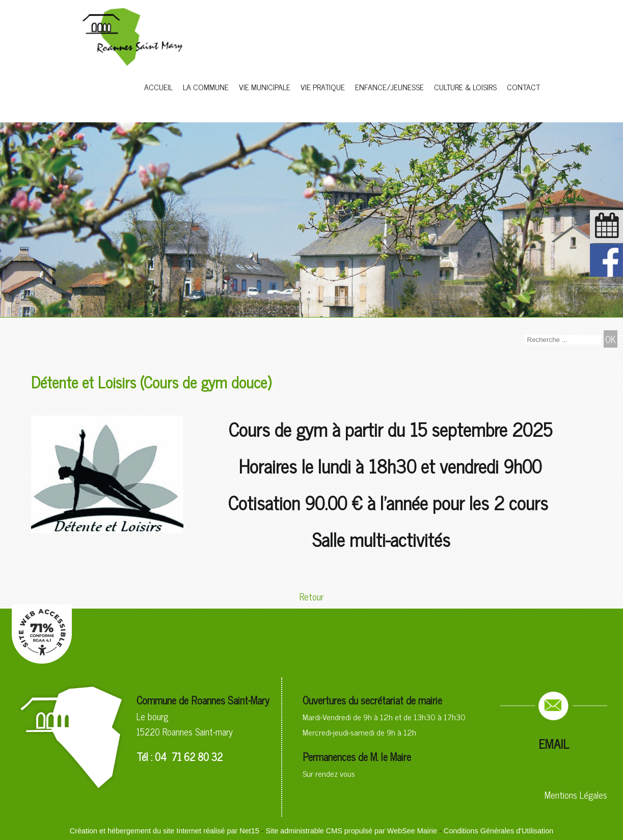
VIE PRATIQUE (323, 87)
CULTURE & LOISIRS (465, 87)
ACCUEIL (158, 87)
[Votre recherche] (563, 340)
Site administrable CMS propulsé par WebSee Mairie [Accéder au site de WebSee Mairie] (351, 831)
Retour (312, 596)
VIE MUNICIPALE (265, 87)
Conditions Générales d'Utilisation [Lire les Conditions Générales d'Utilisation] (499, 831)
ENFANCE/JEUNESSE (389, 87)
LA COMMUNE (206, 87)
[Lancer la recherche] (611, 339)
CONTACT (523, 87)
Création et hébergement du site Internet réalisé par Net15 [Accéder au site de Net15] (165, 831)
